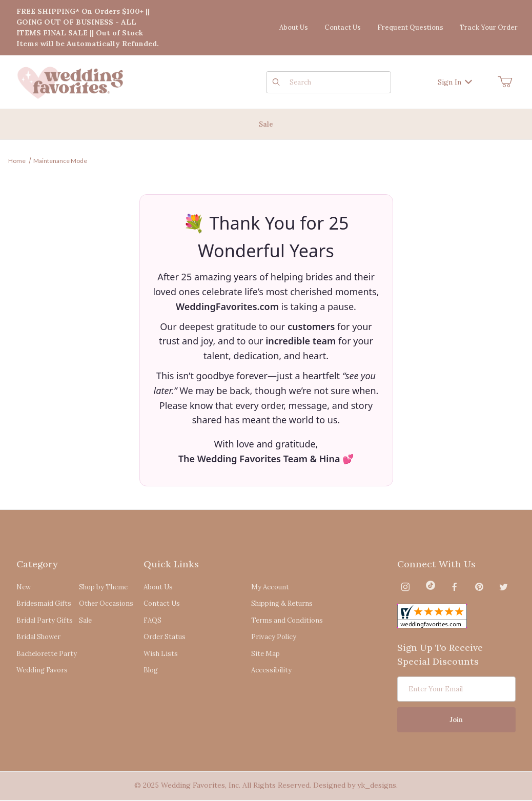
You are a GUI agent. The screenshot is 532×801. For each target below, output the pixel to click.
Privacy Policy (274, 637)
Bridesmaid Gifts (44, 603)
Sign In (455, 82)
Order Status (165, 637)
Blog (151, 670)
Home (17, 161)
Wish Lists (161, 654)
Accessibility (271, 670)
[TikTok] (431, 587)
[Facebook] (455, 587)
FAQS (152, 620)
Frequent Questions (410, 27)
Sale (85, 620)
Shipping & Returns (282, 603)
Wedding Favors (42, 670)
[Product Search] (337, 82)
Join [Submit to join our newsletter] (456, 720)
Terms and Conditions (287, 620)
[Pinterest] (479, 587)
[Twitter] (504, 587)
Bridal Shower (38, 637)
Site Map (265, 654)
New (24, 587)
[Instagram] (405, 587)
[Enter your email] (457, 689)
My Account (270, 587)
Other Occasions (106, 603)
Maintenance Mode (60, 161)
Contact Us (343, 27)
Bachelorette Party (47, 654)
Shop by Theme (103, 587)
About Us (294, 27)
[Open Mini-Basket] (505, 82)
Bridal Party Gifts (45, 620)
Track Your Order (489, 27)
